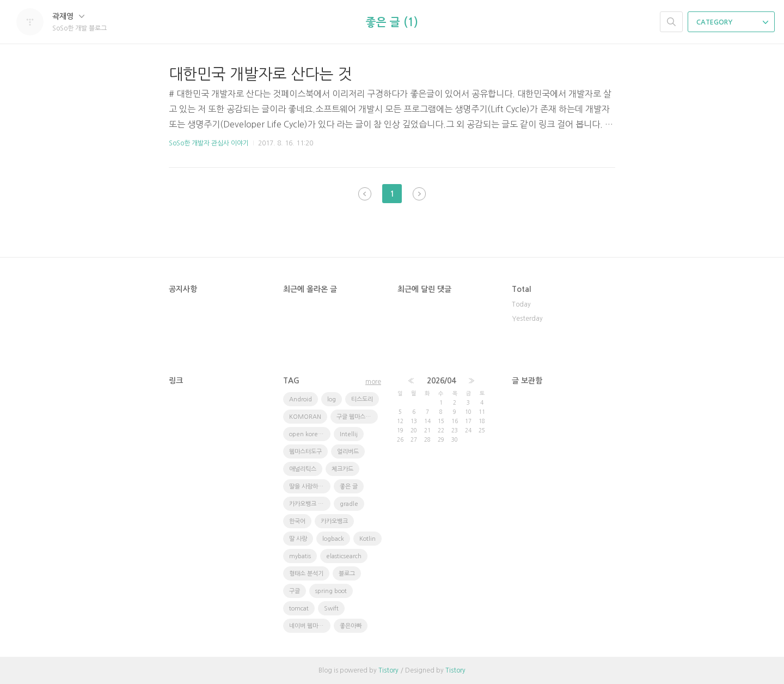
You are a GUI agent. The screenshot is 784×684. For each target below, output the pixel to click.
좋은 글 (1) (392, 22)
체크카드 (342, 469)
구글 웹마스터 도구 (357, 417)
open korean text (310, 434)
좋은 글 (349, 487)
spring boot (331, 591)
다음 (419, 194)
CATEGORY (732, 22)
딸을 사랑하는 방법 (310, 487)
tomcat (299, 609)
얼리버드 (348, 452)
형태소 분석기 (306, 574)
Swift (331, 609)
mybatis (300, 556)
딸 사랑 (298, 539)
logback (333, 539)
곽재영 (68, 16)
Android (301, 399)
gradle (349, 504)
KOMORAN (305, 417)
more (373, 382)
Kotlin (367, 539)
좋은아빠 (351, 626)
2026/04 (441, 381)
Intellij (349, 434)
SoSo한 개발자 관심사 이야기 (209, 143)
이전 (365, 194)
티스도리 (362, 399)
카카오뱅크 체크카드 (310, 504)
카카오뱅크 (334, 521)
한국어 (297, 521)
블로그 (347, 574)
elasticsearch (344, 556)
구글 (295, 591)
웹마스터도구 (305, 452)
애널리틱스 (303, 469)
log (332, 399)
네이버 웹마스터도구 (310, 626)
